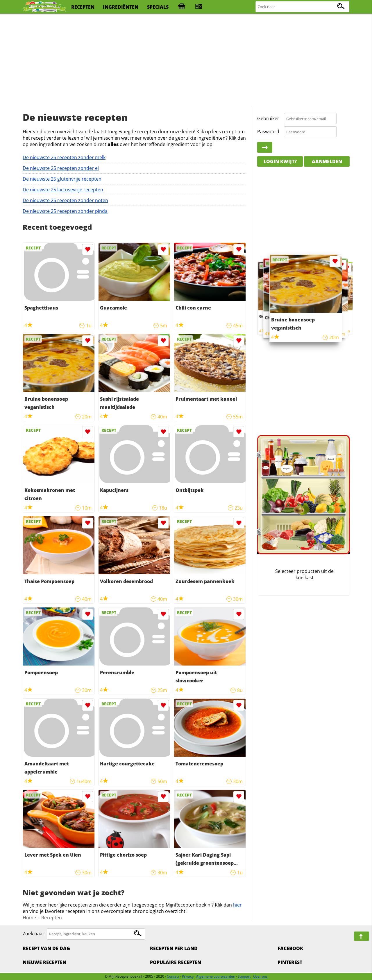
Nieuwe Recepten (44, 962)
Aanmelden (327, 161)
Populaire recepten (176, 962)
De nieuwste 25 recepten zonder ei (61, 168)
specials (158, 7)
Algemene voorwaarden (216, 976)
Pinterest (290, 962)
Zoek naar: (34, 934)
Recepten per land (174, 948)
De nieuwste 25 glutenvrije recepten (62, 179)
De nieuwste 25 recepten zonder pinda (65, 211)
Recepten (52, 918)
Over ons (260, 976)
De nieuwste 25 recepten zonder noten (65, 200)
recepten (83, 7)
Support (244, 976)
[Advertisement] (186, 61)
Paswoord (268, 132)
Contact (173, 976)
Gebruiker (268, 118)
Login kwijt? (280, 161)
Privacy (188, 976)
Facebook (290, 948)
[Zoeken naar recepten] (303, 7)
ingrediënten (121, 7)
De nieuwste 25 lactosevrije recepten (63, 190)
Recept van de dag (46, 948)
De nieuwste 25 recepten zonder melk (64, 157)
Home (29, 918)
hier (237, 905)
